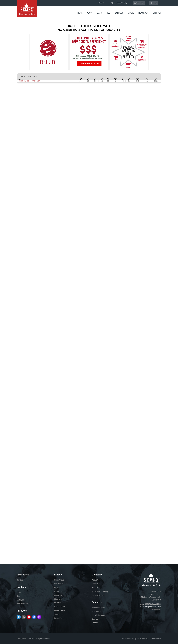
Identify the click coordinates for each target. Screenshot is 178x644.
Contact (157, 13)
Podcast (95, 623)
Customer (139, 3)
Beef (109, 13)
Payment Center (98, 607)
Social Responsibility (100, 591)
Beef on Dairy (22, 604)
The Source (96, 611)
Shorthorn (58, 603)
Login (154, 3)
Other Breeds (60, 610)
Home (80, 13)
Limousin (58, 595)
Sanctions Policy (155, 639)
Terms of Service (128, 639)
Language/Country (119, 3)
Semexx (57, 614)
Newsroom (143, 13)
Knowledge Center (99, 615)
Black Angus (59, 580)
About (90, 13)
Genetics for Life (98, 595)
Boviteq (20, 580)
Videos (131, 13)
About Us (96, 580)
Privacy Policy (142, 639)
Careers (95, 584)
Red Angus (59, 584)
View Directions (156, 610)
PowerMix (58, 618)
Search (100, 3)
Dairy (100, 13)
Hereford (58, 591)
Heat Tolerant (60, 607)
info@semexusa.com (153, 607)
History (95, 587)
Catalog (95, 619)
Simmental (59, 599)
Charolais (58, 587)
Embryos (119, 13)
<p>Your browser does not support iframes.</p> (89, 287)
